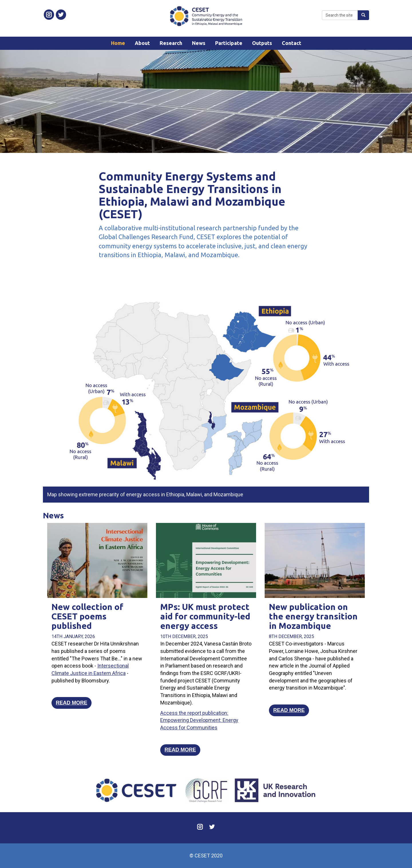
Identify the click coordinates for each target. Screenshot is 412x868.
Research (171, 43)
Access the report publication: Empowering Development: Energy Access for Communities (199, 720)
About (142, 43)
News (199, 43)
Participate (229, 43)
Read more (72, 703)
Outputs (262, 43)
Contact (292, 43)
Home (118, 43)
